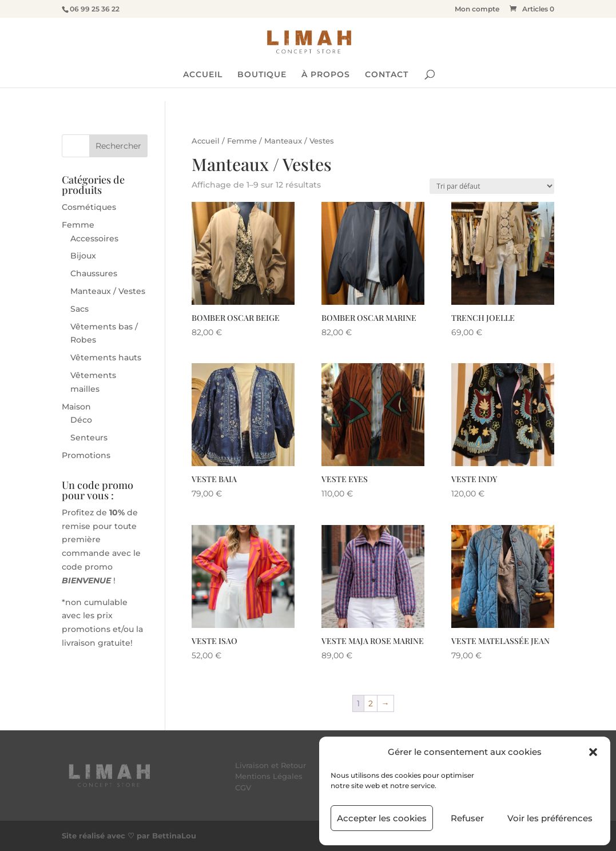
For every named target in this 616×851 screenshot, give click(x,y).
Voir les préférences (550, 818)
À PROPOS (326, 75)
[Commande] (492, 186)
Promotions (86, 455)
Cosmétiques (89, 207)
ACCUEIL (203, 75)
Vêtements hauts (106, 357)
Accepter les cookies (382, 818)
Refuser (467, 818)
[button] (593, 752)
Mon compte (477, 9)
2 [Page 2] (371, 703)
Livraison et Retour (271, 765)
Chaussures (94, 273)
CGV (243, 788)
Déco (81, 420)
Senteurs (89, 438)
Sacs (80, 309)
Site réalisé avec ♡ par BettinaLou (129, 836)
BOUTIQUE (262, 75)
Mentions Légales (269, 776)
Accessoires (94, 238)
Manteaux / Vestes (108, 291)
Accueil (206, 141)
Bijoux (83, 256)
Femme (242, 141)
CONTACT (387, 75)
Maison (76, 407)
